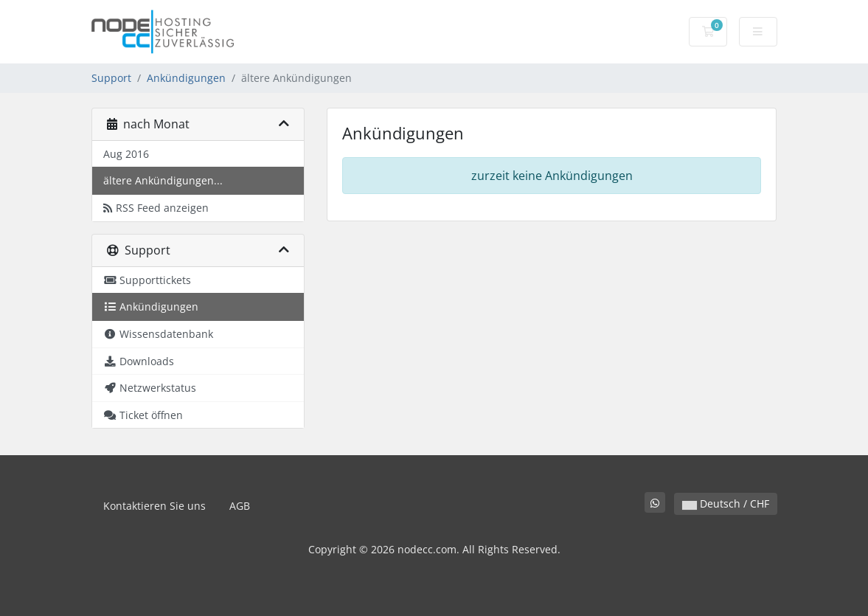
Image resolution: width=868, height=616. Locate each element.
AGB (240, 506)
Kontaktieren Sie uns (154, 506)
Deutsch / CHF (726, 503)
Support (111, 78)
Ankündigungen (186, 78)
